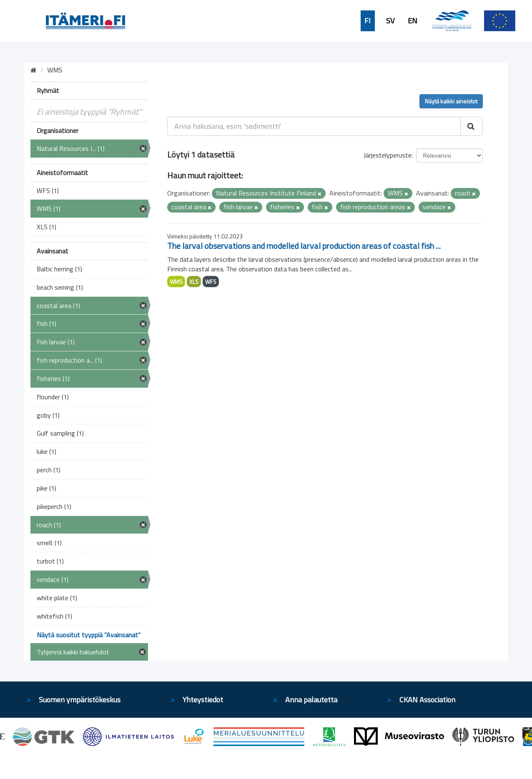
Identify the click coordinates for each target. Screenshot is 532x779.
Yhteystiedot (203, 700)
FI (368, 21)
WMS (176, 282)
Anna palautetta (311, 700)
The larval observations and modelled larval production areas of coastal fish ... (304, 246)
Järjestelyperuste (388, 155)
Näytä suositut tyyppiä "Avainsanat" (89, 635)
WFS (211, 282)
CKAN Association (427, 700)
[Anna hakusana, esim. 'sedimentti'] (314, 126)
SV (390, 21)
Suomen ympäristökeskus (80, 700)
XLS (194, 282)
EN (413, 21)
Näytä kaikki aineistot (451, 101)
